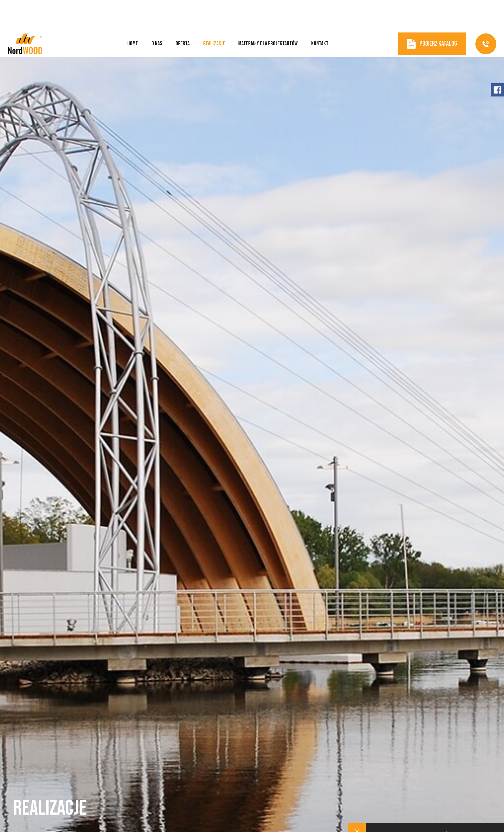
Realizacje (214, 13)
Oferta (183, 13)
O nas (157, 13)
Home (133, 13)
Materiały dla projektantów (268, 13)
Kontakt (320, 13)
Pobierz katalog (432, 13)
